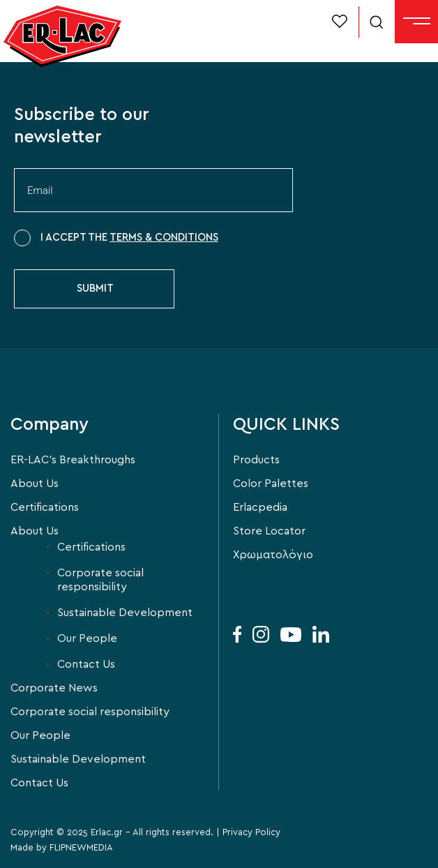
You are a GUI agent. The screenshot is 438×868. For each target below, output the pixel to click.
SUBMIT (95, 289)
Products (256, 460)
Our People (87, 638)
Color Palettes (271, 484)
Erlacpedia (260, 507)
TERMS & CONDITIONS (164, 238)
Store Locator (269, 531)
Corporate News (54, 688)
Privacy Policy (251, 833)
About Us (35, 484)
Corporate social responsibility (100, 580)
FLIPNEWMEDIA (81, 848)
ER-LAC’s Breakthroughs (73, 460)
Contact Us (86, 664)
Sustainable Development (125, 613)
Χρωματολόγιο (273, 555)
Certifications (45, 507)
